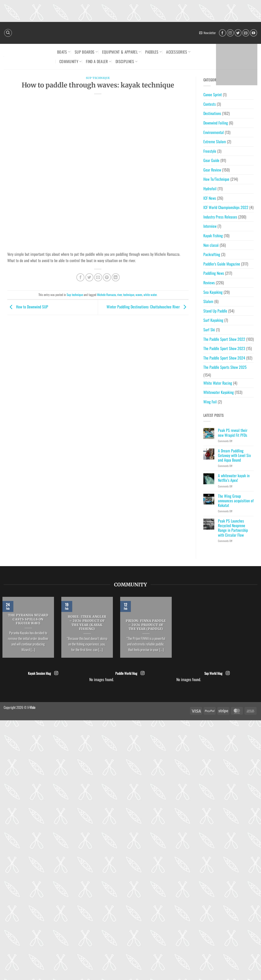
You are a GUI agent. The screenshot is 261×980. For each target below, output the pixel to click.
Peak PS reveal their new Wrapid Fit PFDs (233, 433)
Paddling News (214, 273)
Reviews (209, 283)
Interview (210, 226)
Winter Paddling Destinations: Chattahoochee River (148, 307)
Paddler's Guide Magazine (222, 264)
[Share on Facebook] (80, 277)
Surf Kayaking (213, 320)
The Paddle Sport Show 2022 (224, 339)
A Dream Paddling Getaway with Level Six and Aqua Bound (234, 456)
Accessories (178, 52)
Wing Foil (210, 402)
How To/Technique (216, 179)
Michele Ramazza (106, 295)
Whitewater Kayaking (219, 392)
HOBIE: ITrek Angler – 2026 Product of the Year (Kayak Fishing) (87, 623)
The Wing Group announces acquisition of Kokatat (236, 501)
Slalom (208, 301)
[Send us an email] (246, 33)
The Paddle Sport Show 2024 (224, 358)
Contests (210, 104)
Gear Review (212, 170)
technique (129, 295)
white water (150, 295)
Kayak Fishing (213, 236)
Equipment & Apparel (122, 52)
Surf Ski (209, 330)
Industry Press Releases (220, 217)
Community (70, 61)
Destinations (212, 113)
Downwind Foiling (216, 123)
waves (139, 295)
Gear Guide (211, 160)
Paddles (153, 52)
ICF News (210, 198)
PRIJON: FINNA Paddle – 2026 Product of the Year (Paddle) (146, 625)
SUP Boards (86, 52)
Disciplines (126, 61)
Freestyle (210, 151)
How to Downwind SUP (28, 307)
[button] (207, 33)
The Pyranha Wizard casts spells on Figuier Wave (28, 619)
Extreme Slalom (215, 142)
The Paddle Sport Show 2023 (224, 348)
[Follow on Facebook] (222, 33)
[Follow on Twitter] (238, 33)
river (119, 295)
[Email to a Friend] (98, 277)
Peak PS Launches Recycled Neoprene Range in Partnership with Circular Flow (233, 528)
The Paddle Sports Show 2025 (225, 367)
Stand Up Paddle (215, 311)
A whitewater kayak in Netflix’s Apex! (234, 478)
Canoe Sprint (213, 95)
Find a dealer (99, 61)
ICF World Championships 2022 (226, 207)
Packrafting (212, 254)
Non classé (211, 245)
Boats (64, 52)
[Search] (8, 33)
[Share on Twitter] (89, 277)
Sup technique (98, 78)
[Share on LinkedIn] (116, 277)
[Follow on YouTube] (254, 33)
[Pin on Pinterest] (107, 277)
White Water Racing (218, 383)
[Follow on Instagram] (230, 33)
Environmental (214, 132)
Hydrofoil (210, 189)
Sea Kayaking (213, 292)
